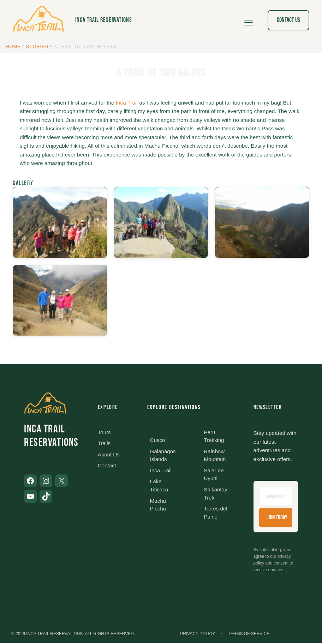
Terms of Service (249, 635)
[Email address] (276, 496)
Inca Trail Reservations (104, 20)
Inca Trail (127, 103)
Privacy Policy (198, 635)
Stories (37, 46)
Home (13, 46)
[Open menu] (249, 20)
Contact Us (288, 20)
